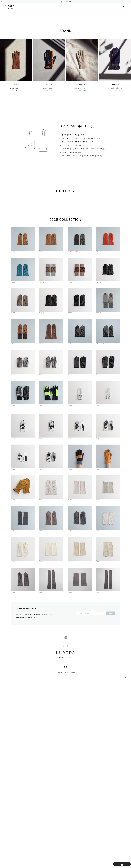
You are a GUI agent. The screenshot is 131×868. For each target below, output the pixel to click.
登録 (110, 800)
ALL (36, 294)
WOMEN (47, 294)
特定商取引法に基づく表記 (121, 864)
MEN (59, 294)
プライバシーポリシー (105, 864)
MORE (66, 779)
